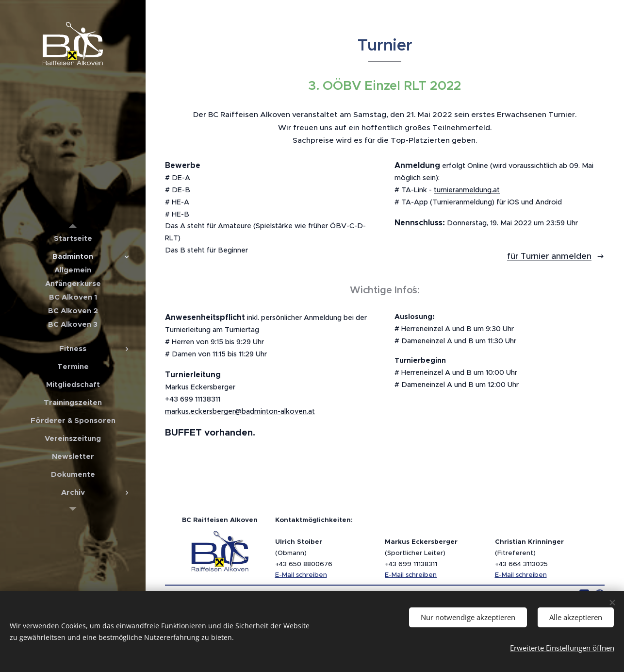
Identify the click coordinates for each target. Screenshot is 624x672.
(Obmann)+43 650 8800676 (304, 553)
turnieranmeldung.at (467, 190)
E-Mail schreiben (301, 575)
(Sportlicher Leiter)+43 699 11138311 (421, 553)
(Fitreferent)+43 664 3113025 (529, 553)
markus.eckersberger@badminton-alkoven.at (240, 411)
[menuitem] (73, 238)
